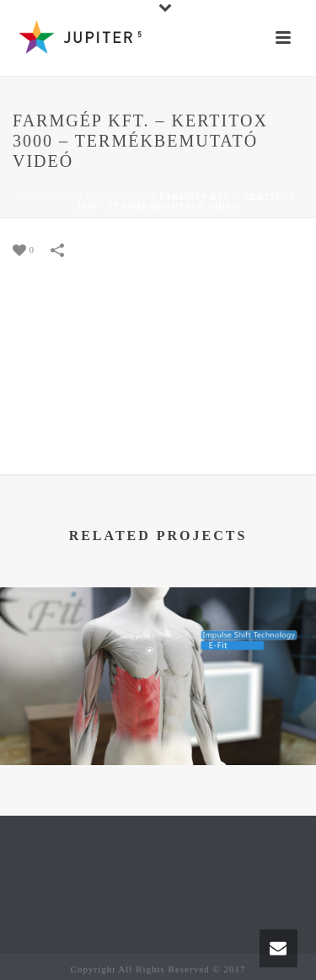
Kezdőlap (48, 197)
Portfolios (117, 197)
